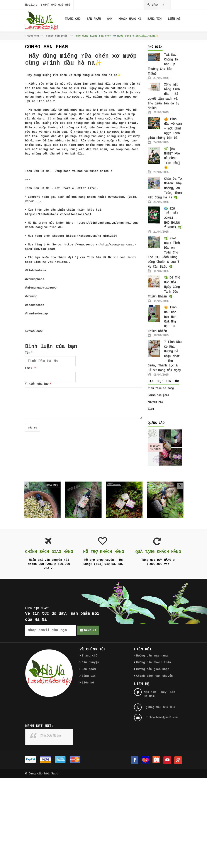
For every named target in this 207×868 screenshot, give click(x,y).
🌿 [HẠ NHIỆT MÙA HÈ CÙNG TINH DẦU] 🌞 (172, 159)
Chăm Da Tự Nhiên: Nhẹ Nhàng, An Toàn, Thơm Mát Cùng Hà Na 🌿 (165, 188)
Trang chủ (32, 36)
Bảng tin (89, 676)
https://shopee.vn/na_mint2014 (92, 236)
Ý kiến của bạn (38, 384)
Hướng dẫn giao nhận (153, 669)
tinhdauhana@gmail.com (162, 717)
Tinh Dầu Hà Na (51, 736)
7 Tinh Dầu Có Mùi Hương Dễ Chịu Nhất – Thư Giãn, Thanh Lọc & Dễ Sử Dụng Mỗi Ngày (165, 356)
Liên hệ (88, 683)
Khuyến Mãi (155, 402)
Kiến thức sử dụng (161, 388)
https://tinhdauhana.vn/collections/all (58, 214)
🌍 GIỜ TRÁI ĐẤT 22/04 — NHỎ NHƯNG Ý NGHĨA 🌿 (173, 218)
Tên (29, 353)
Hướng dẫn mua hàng (152, 656)
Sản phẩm (89, 669)
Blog (151, 409)
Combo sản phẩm (57, 36)
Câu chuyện (90, 662)
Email (30, 368)
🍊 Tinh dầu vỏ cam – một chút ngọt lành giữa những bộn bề (165, 129)
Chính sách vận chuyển (154, 676)
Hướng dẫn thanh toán (154, 662)
